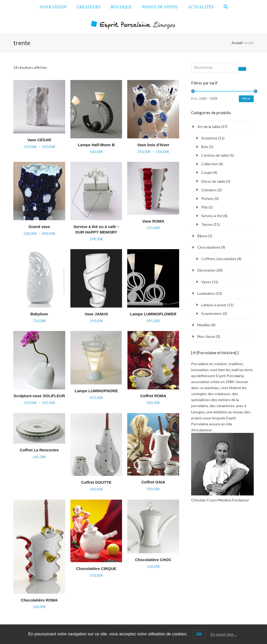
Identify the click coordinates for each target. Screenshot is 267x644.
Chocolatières (209, 247)
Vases (206, 282)
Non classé (206, 336)
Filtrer (246, 98)
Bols (205, 147)
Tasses (207, 224)
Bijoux (202, 236)
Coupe (207, 172)
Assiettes (209, 138)
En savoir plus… (224, 634)
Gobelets (209, 190)
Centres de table (215, 155)
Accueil (237, 43)
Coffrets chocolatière (219, 259)
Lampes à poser (214, 305)
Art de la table (209, 127)
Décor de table (213, 181)
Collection (210, 164)
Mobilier (204, 325)
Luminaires (206, 293)
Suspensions (212, 313)
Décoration (207, 270)
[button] (226, 7)
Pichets (208, 198)
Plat (205, 207)
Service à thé (212, 216)
